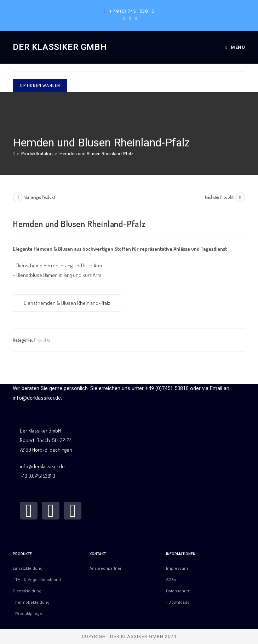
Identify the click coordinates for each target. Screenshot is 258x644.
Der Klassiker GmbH (60, 47)
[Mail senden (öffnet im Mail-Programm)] (135, 18)
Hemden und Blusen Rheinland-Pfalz (96, 154)
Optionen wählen (40, 85)
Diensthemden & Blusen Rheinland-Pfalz (67, 303)
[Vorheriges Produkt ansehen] (18, 197)
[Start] (14, 154)
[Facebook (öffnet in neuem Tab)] (124, 18)
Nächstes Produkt (219, 197)
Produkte (42, 340)
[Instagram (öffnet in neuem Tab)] (130, 18)
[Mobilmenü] (235, 47)
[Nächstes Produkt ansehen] (240, 197)
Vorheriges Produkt (40, 197)
